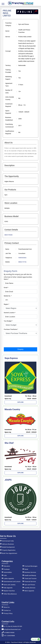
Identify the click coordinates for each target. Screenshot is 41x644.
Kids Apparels (7, 588)
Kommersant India (7, 541)
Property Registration (8, 550)
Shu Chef (9, 443)
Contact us (6, 610)
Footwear (6, 569)
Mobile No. (8, 296)
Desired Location (10, 313)
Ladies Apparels (8, 578)
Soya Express (11, 358)
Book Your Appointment (9, 553)
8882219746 (22, 262)
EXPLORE (20, 402)
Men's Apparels (28, 591)
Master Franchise (8, 591)
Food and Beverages (30, 566)
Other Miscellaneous (9, 594)
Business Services (29, 572)
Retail (25, 569)
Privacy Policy (7, 613)
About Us (6, 607)
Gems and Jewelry (9, 585)
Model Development (7, 547)
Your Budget (8, 321)
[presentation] (20, 341)
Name (6, 279)
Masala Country (12, 409)
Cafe (4, 575)
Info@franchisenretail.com (11, 629)
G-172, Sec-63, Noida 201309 (12, 626)
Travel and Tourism (29, 578)
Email (6, 288)
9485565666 (22, 258)
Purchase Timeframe (11, 329)
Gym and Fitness (29, 585)
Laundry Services (29, 588)
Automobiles (7, 572)
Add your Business (7, 544)
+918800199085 (8, 633)
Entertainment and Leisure (11, 582)
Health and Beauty (29, 575)
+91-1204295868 (8, 636)
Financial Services (29, 582)
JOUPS (8, 480)
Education (6, 566)
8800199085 (8, 235)
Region (7, 304)
